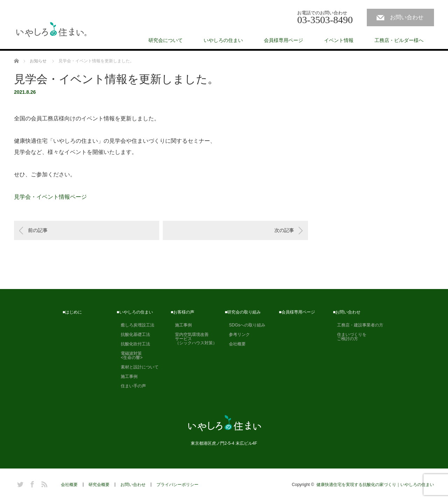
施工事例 (127, 376)
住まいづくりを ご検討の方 (350, 337)
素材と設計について (138, 367)
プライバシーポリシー (177, 485)
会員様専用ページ (283, 40)
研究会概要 (99, 485)
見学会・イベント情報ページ (50, 197)
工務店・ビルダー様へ (399, 40)
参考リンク (237, 334)
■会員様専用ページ (297, 312)
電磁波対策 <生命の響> (129, 355)
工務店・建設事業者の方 (358, 325)
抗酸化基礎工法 (133, 334)
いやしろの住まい (223, 40)
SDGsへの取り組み (245, 325)
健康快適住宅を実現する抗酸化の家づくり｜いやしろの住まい (375, 485)
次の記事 (284, 230)
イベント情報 (339, 40)
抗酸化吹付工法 (133, 344)
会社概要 (235, 344)
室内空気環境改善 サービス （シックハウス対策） (194, 339)
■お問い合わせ (347, 312)
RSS (43, 483)
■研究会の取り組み (243, 312)
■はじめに (72, 312)
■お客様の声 (183, 312)
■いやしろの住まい (135, 312)
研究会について (166, 40)
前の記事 (38, 230)
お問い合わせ (407, 17)
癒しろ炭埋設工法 (135, 325)
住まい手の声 (131, 386)
